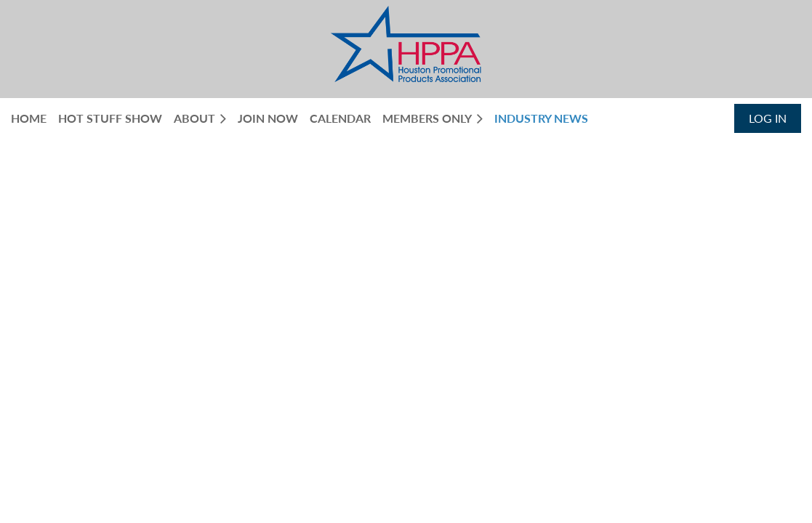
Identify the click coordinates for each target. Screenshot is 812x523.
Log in (768, 118)
